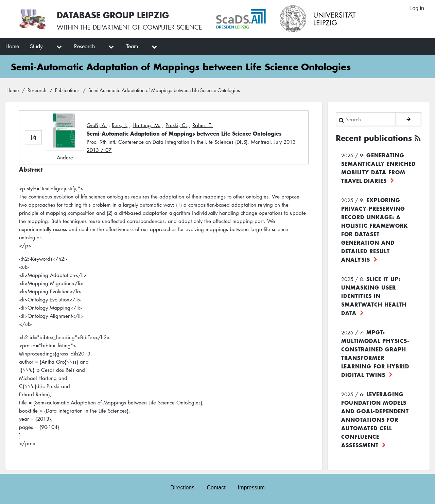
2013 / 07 (99, 150)
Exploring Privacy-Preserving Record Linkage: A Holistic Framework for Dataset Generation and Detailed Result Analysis (375, 230)
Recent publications (374, 138)
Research (37, 90)
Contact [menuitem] (216, 488)
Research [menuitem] (84, 46)
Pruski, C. (176, 125)
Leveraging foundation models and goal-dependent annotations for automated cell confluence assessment (375, 419)
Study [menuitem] (36, 46)
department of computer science (147, 27)
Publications (67, 90)
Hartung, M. (146, 125)
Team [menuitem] (132, 46)
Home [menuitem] (12, 46)
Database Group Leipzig (113, 15)
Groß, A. (97, 125)
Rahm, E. (203, 125)
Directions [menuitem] (182, 488)
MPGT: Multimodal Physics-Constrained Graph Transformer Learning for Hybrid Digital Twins (375, 353)
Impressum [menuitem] (251, 488)
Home (13, 90)
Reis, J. (120, 125)
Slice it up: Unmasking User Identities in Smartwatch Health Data (374, 296)
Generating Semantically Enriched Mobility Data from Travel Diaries (378, 168)
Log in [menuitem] (417, 8)
